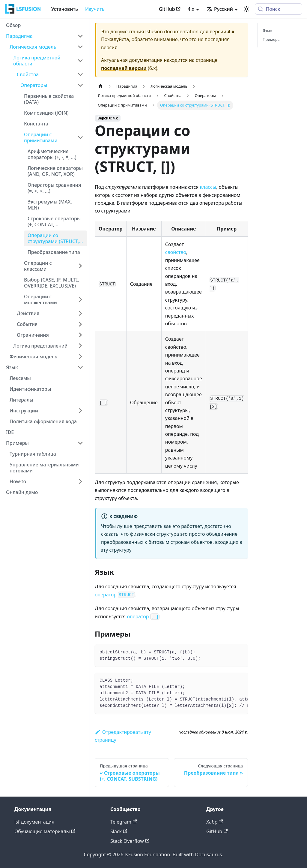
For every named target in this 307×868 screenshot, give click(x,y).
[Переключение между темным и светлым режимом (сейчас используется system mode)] (246, 9)
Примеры (271, 39)
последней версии (124, 68)
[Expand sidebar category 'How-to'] (80, 481)
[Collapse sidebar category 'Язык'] (80, 367)
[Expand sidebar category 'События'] (80, 324)
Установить (65, 9)
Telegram (124, 822)
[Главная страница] (100, 86)
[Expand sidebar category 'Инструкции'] (80, 411)
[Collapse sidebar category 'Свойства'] (80, 74)
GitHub (170, 9)
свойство (176, 252)
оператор (115, 595)
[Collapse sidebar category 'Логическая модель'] (80, 47)
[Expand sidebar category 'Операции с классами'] (80, 266)
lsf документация (34, 822)
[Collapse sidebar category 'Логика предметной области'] (80, 61)
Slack (119, 831)
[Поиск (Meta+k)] (279, 9)
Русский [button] (220, 9)
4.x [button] (191, 9)
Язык (267, 31)
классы (208, 187)
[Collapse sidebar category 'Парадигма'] (80, 36)
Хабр (215, 822)
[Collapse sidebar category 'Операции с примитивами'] (80, 137)
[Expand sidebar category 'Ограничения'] (80, 335)
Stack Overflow (130, 841)
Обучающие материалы (45, 831)
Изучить (95, 9)
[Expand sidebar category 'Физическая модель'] (80, 357)
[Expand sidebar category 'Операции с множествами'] (80, 300)
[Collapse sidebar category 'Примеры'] (80, 443)
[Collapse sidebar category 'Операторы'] (80, 85)
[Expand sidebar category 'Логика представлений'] (80, 346)
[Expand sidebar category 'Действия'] (80, 313)
